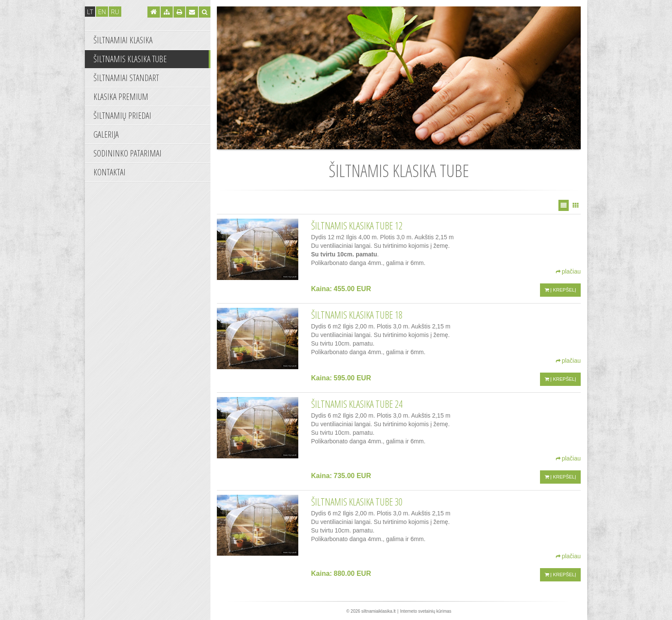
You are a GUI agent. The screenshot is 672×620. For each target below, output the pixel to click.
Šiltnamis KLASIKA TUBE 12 (357, 226)
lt (90, 12)
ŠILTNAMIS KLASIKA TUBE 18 (357, 315)
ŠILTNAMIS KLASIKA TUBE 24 (357, 404)
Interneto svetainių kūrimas (426, 611)
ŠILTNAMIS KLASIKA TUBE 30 (357, 502)
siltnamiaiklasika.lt (378, 611)
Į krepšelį (560, 290)
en (102, 12)
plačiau (568, 271)
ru (115, 12)
